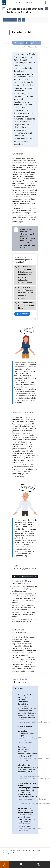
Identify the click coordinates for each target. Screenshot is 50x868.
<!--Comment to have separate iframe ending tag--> (25, 575)
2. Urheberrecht (26, 2)
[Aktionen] (23, 20)
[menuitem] (21, 865)
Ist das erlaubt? (20, 47)
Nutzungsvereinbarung (11, 853)
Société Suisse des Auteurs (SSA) (24, 594)
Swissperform (17, 619)
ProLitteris (16, 587)
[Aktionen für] (47, 9)
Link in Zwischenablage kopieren (12, 850)
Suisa (14, 605)
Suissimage (16, 612)
